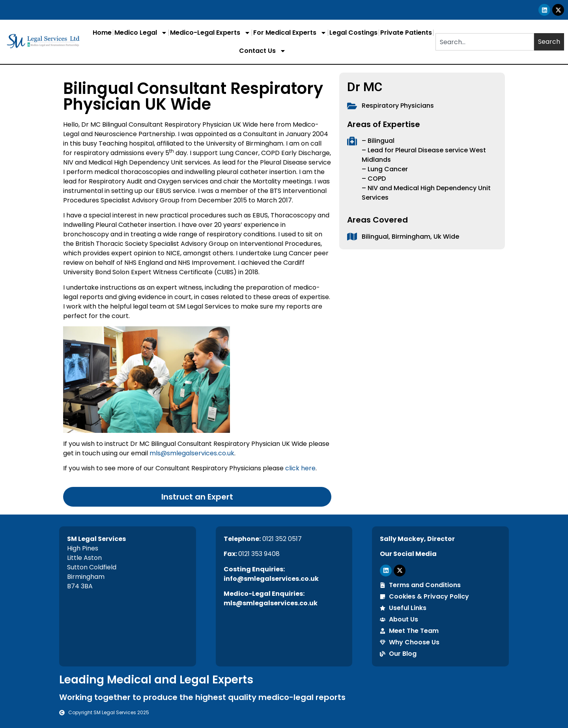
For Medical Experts (290, 33)
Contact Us (263, 51)
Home (102, 33)
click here (300, 468)
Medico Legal (141, 33)
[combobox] (485, 42)
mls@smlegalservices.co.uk (192, 453)
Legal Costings (353, 33)
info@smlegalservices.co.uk (271, 579)
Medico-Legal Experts (210, 33)
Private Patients (406, 33)
